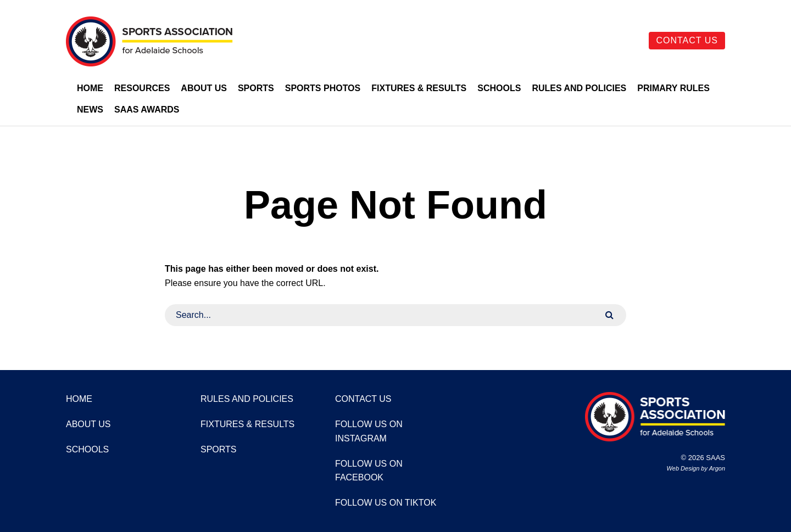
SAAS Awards (147, 110)
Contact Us (687, 40)
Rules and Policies (579, 88)
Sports (256, 88)
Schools (499, 88)
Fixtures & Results (419, 88)
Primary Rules (673, 88)
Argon (717, 468)
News (90, 110)
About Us (204, 88)
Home (90, 88)
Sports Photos (323, 88)
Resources (142, 88)
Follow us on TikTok (386, 503)
